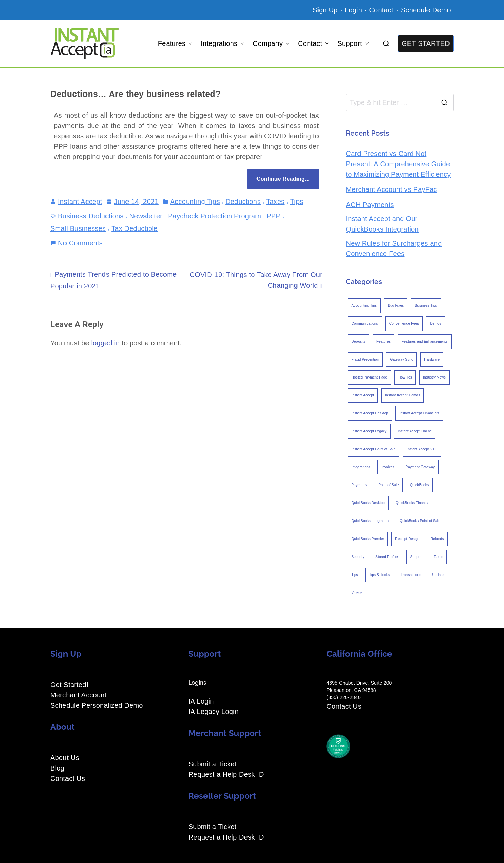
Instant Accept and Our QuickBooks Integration (382, 224)
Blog (57, 768)
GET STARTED (426, 43)
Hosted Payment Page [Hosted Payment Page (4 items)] (370, 377)
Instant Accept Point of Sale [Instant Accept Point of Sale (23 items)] (374, 449)
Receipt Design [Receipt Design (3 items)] (407, 539)
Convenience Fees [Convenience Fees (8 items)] (404, 323)
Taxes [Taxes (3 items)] (438, 557)
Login (353, 10)
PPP (274, 216)
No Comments (80, 242)
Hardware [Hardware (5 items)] (432, 359)
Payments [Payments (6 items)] (360, 485)
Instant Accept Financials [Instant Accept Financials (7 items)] (419, 413)
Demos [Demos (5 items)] (436, 323)
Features (175, 43)
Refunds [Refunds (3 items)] (437, 539)
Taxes (275, 202)
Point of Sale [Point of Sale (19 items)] (389, 485)
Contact (382, 10)
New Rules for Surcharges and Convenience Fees (394, 248)
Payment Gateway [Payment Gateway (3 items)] (420, 467)
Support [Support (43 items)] (416, 557)
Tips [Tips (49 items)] (355, 575)
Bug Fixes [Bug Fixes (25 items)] (396, 306)
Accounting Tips (195, 202)
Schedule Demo (426, 10)
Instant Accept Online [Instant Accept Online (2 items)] (415, 431)
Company (271, 43)
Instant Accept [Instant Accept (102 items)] (363, 395)
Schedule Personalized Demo (97, 705)
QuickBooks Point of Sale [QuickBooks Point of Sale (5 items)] (420, 521)
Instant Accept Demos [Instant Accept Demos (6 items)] (402, 395)
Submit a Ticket (213, 764)
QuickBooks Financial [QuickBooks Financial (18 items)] (413, 503)
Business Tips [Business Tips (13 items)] (426, 306)
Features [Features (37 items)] (384, 341)
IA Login (201, 701)
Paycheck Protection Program (214, 216)
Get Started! (69, 685)
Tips (297, 202)
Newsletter (146, 216)
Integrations (223, 43)
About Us (65, 758)
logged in (105, 343)
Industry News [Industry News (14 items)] (434, 377)
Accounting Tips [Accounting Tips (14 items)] (364, 306)
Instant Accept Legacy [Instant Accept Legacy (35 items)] (369, 431)
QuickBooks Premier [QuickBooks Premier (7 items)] (368, 539)
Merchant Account (78, 695)
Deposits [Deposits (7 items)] (359, 341)
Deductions (243, 202)
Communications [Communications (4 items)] (365, 323)
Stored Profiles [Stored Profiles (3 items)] (387, 557)
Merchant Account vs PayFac (392, 189)
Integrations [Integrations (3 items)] (361, 467)
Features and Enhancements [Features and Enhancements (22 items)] (425, 341)
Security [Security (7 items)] (358, 557)
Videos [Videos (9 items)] (357, 593)
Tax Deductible (134, 228)
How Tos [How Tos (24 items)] (405, 377)
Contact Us (68, 778)
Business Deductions (91, 216)
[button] (189, 43)
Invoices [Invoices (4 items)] (388, 467)
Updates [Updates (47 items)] (439, 575)
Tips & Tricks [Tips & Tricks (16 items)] (379, 575)
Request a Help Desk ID (226, 774)
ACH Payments (370, 205)
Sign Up (325, 10)
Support (353, 43)
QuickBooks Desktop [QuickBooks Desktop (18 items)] (368, 503)
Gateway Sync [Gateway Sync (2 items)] (401, 359)
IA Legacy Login (214, 712)
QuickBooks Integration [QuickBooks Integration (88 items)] (370, 521)
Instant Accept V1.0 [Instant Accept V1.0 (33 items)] (422, 449)
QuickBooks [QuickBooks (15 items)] (419, 485)
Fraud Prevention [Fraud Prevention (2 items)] (365, 359)
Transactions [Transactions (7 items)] (411, 575)
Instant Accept (80, 202)
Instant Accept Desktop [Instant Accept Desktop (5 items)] (370, 413)
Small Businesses (78, 228)
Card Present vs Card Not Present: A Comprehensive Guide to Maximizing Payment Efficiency (399, 164)
